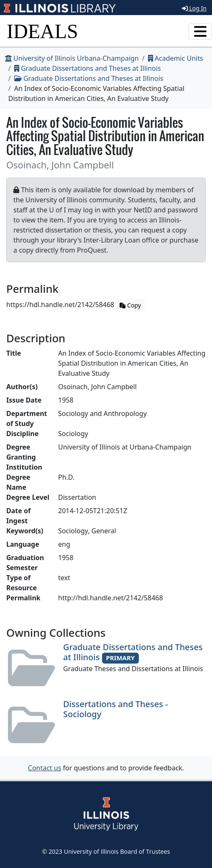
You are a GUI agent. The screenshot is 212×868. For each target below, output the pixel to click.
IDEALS (42, 31)
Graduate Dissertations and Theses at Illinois (88, 68)
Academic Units (176, 58)
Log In (194, 8)
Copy (130, 305)
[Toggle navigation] (200, 31)
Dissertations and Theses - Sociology (116, 709)
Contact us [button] (45, 768)
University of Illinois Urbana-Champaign (72, 58)
